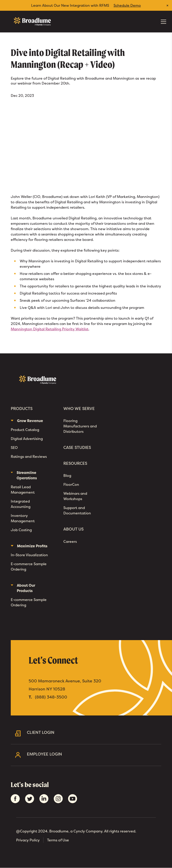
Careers (70, 541)
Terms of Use (58, 840)
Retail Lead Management (23, 490)
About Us (73, 529)
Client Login (92, 733)
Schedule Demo (127, 5)
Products (22, 409)
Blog (67, 475)
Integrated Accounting (21, 504)
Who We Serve (79, 409)
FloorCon (71, 484)
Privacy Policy (28, 840)
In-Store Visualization (29, 555)
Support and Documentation (77, 510)
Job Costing (21, 530)
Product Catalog (25, 430)
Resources (75, 463)
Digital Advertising (27, 439)
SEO (14, 448)
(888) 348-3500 (51, 697)
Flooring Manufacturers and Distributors (80, 426)
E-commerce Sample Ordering (29, 567)
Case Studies (77, 448)
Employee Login (92, 755)
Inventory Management (23, 518)
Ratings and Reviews (29, 456)
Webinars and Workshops (75, 496)
